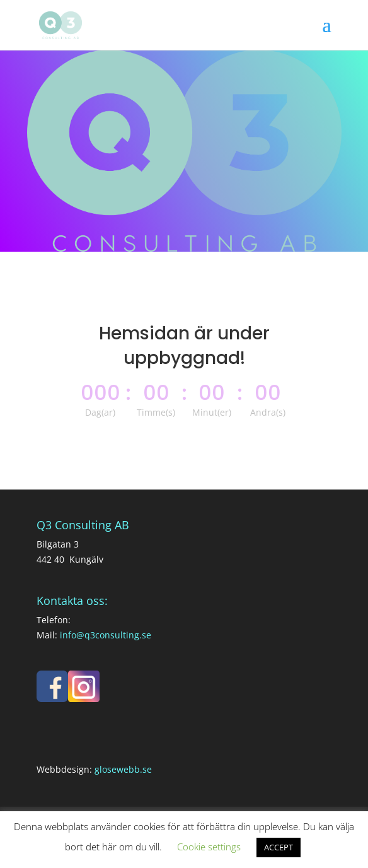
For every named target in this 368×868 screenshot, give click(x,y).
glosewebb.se (123, 769)
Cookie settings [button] (209, 847)
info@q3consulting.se (106, 635)
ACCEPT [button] (279, 847)
